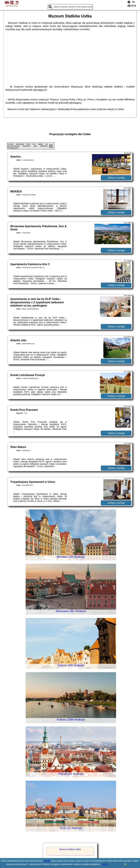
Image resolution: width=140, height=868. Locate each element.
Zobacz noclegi (116, 178)
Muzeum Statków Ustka (70, 849)
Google (47, 861)
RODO (105, 864)
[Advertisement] (70, 56)
